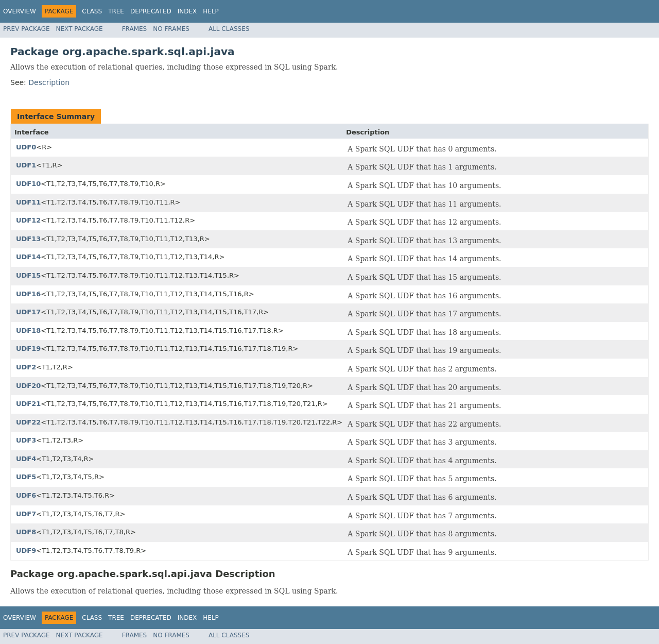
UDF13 (28, 239)
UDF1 (26, 165)
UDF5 (26, 477)
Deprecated (151, 11)
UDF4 (26, 459)
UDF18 (28, 331)
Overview (20, 11)
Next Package (80, 29)
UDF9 (26, 550)
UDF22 (28, 422)
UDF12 (28, 220)
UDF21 (28, 404)
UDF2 (26, 367)
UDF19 (28, 349)
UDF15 (28, 275)
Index (187, 11)
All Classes (229, 29)
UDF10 (28, 184)
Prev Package (27, 29)
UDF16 (28, 294)
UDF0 (26, 147)
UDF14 (28, 257)
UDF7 (26, 514)
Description (49, 82)
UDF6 (26, 495)
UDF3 (26, 440)
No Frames (171, 29)
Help (211, 11)
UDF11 (28, 202)
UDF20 (28, 386)
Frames (135, 29)
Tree (116, 11)
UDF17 (28, 312)
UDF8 (26, 532)
